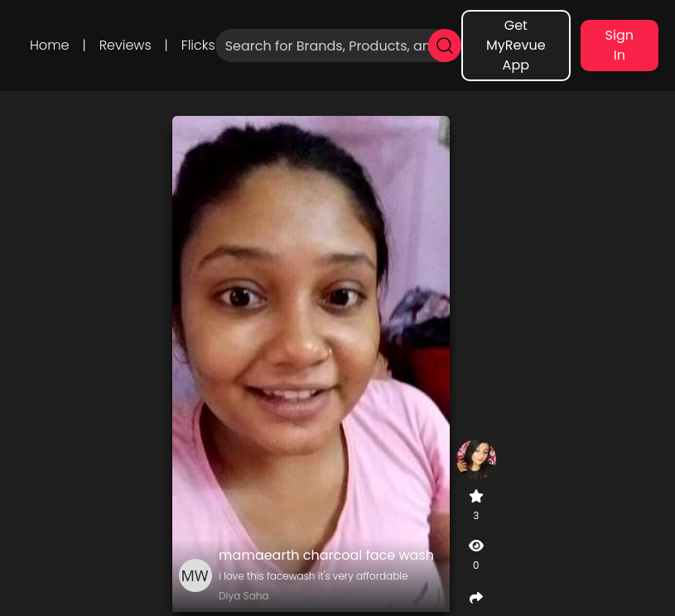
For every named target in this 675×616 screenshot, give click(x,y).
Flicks (198, 45)
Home (49, 45)
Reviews (125, 45)
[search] (445, 46)
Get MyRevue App (516, 45)
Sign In (620, 45)
